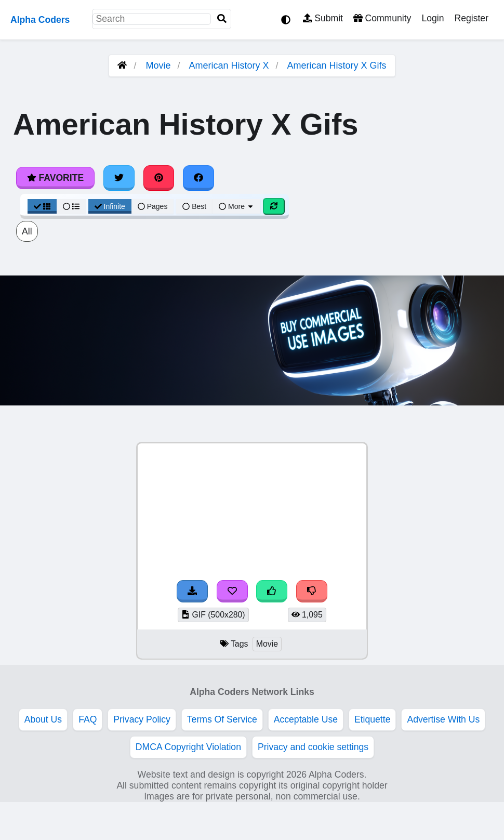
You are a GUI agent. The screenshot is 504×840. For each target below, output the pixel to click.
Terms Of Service (222, 719)
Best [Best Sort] (194, 206)
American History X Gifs (337, 65)
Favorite (55, 178)
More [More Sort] (236, 206)
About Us (43, 719)
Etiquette (372, 719)
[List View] (71, 206)
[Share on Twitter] (119, 178)
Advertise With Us (443, 719)
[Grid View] (42, 206)
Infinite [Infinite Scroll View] (110, 206)
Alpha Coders (40, 20)
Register (471, 18)
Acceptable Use (306, 719)
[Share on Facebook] (198, 178)
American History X (229, 65)
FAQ (88, 719)
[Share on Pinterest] (159, 178)
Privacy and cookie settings (313, 747)
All (27, 231)
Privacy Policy (142, 719)
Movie (158, 65)
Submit (323, 18)
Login (433, 18)
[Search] (222, 19)
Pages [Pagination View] (153, 206)
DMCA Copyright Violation (188, 747)
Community (382, 18)
